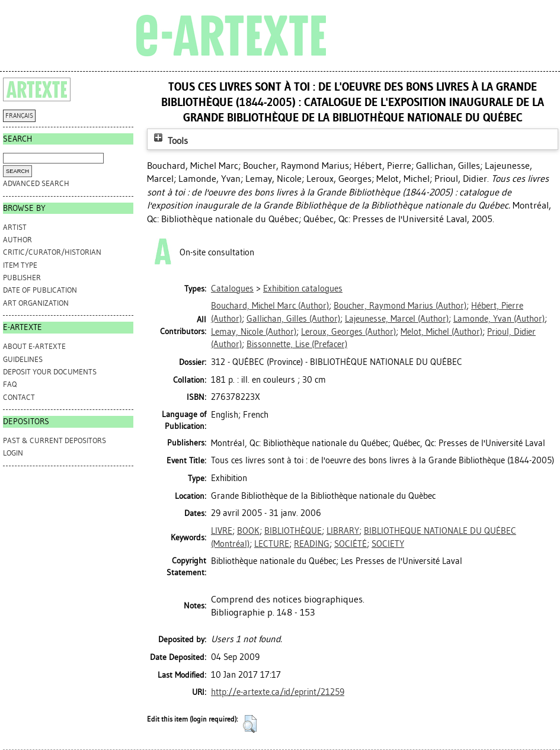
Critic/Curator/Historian (52, 252)
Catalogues (232, 289)
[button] (250, 724)
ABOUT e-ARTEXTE (34, 346)
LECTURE (272, 544)
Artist (15, 227)
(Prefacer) (297, 344)
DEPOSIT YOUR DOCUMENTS (50, 372)
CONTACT (19, 397)
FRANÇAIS (19, 116)
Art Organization (36, 303)
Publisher (22, 278)
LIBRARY (343, 531)
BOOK (248, 531)
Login (13, 453)
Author (17, 240)
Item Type (20, 265)
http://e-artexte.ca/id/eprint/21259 (278, 692)
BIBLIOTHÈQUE (293, 531)
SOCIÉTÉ (351, 544)
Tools (169, 141)
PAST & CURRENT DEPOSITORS (55, 440)
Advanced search (36, 183)
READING (312, 544)
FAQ (10, 384)
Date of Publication (40, 290)
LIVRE (222, 531)
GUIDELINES (23, 359)
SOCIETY (388, 544)
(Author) (270, 306)
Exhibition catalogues (303, 289)
